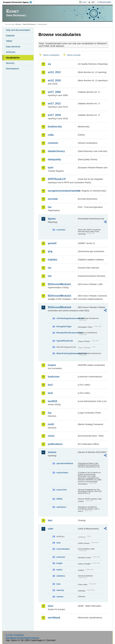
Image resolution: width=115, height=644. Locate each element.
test (50, 520)
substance (61, 507)
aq (49, 64)
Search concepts (74, 55)
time (58, 584)
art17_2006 (54, 92)
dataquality (54, 159)
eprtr (51, 168)
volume (60, 597)
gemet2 (52, 243)
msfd (51, 424)
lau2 (50, 393)
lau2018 (52, 401)
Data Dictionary (29, 24)
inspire (52, 365)
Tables (9, 41)
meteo (59, 570)
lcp (50, 413)
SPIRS (59, 499)
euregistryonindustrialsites (62, 191)
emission (61, 557)
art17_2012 (54, 104)
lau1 (50, 385)
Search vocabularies (51, 55)
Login (84, 2)
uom (50, 529)
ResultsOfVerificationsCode (67, 333)
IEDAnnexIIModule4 (59, 307)
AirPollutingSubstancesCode (67, 318)
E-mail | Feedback (15, 635)
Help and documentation (18, 30)
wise (50, 606)
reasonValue (62, 473)
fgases (52, 219)
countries (61, 230)
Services (10, 63)
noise (51, 436)
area (58, 543)
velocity (60, 590)
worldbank (54, 618)
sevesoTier (62, 490)
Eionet (18, 24)
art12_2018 (54, 80)
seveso (52, 452)
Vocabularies (13, 58)
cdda (51, 135)
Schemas (10, 52)
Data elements (13, 47)
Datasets (10, 36)
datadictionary (56, 151)
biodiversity (55, 127)
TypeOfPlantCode (65, 341)
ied (50, 276)
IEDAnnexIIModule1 (59, 284)
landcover (54, 377)
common (53, 143)
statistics (61, 576)
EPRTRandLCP (57, 179)
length (59, 563)
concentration (63, 549)
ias (49, 268)
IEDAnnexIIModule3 (59, 296)
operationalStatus (65, 463)
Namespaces (12, 69)
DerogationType (64, 326)
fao (50, 207)
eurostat (53, 199)
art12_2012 (54, 72)
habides (52, 260)
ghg (50, 251)
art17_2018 (54, 115)
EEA (19, 2)
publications (55, 444)
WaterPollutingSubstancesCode (67, 353)
